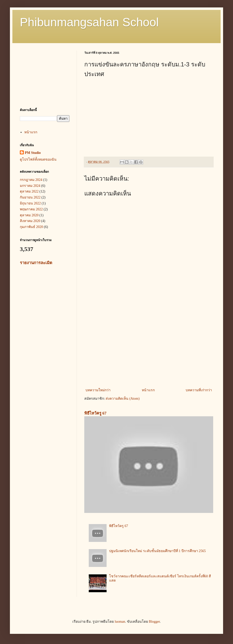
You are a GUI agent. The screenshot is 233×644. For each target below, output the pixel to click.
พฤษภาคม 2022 (31, 209)
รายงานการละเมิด (36, 263)
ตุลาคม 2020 (29, 215)
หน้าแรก (148, 390)
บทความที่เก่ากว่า (199, 390)
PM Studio (33, 153)
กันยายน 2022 (30, 197)
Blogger (154, 622)
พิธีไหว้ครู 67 (95, 413)
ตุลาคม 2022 (29, 191)
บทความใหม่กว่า (98, 390)
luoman (120, 622)
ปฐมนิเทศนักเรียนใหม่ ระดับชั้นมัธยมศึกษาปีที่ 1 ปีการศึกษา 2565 (157, 551)
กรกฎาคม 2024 (31, 180)
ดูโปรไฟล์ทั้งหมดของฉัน (38, 159)
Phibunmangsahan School (89, 22)
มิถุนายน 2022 (30, 203)
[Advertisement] (149, 346)
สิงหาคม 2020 (30, 221)
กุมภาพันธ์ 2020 (31, 227)
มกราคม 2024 (30, 186)
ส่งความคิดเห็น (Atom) (123, 399)
